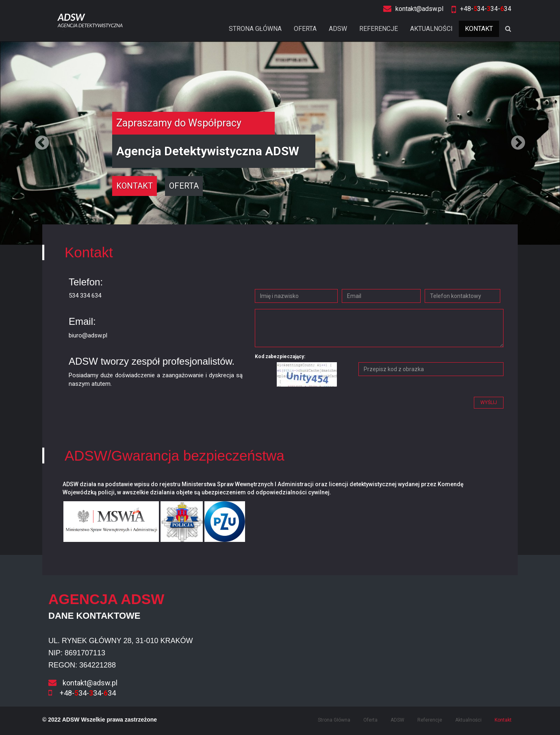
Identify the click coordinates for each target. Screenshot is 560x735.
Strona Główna (255, 29)
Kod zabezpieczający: (280, 357)
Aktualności (431, 29)
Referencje (379, 29)
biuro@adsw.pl (88, 335)
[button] (42, 143)
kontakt (135, 186)
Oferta (305, 29)
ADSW (338, 29)
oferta (184, 186)
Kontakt (479, 29)
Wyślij (489, 402)
